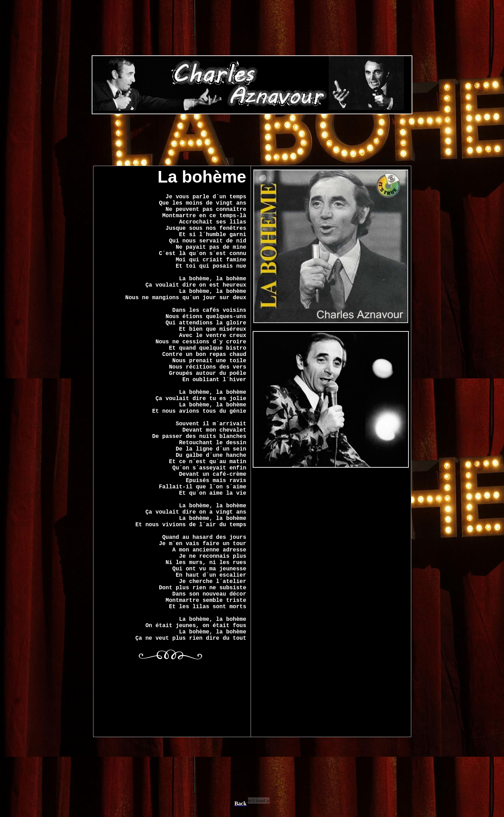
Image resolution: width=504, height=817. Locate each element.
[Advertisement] (252, 85)
